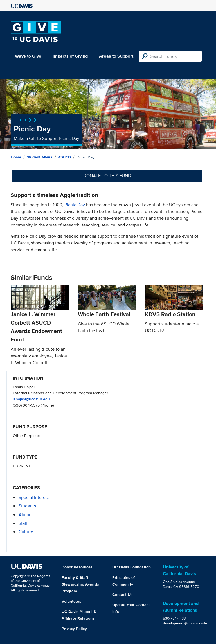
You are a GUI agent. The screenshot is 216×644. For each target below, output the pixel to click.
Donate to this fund (107, 176)
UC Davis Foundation (131, 567)
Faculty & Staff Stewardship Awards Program (80, 584)
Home (16, 157)
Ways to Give (28, 56)
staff (23, 523)
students (27, 506)
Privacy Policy (74, 629)
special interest (34, 497)
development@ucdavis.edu (185, 623)
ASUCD (64, 157)
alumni (26, 515)
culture (26, 532)
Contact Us (122, 595)
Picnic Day (75, 205)
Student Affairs (40, 157)
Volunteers (71, 601)
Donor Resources (77, 567)
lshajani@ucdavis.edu (31, 399)
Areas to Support (116, 56)
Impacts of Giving (70, 56)
